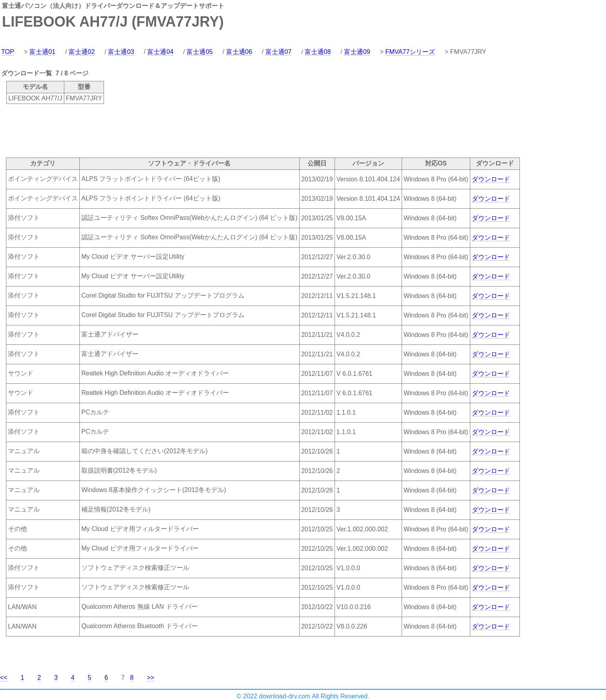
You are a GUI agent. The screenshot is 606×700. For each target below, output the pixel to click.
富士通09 (357, 52)
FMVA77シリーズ (410, 52)
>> (151, 678)
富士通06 (239, 52)
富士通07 (279, 52)
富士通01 (42, 52)
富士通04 (160, 52)
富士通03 (121, 52)
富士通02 (82, 52)
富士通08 (318, 52)
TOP (8, 52)
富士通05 (200, 52)
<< (4, 678)
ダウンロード (491, 179)
